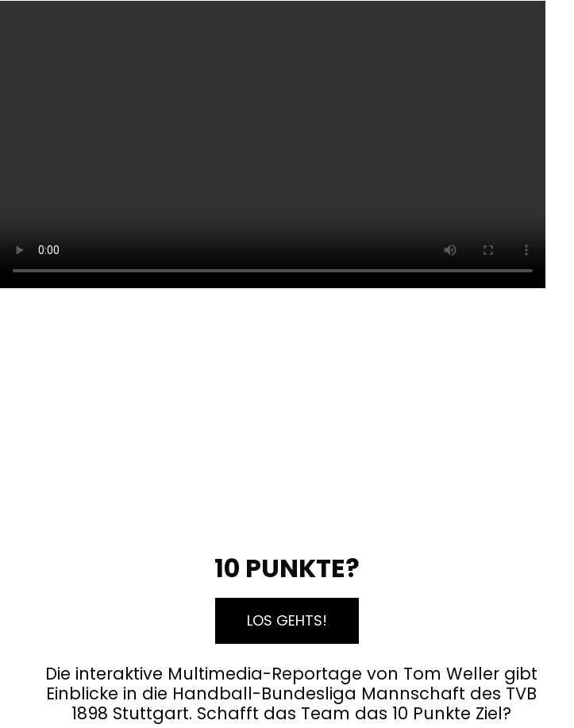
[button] (287, 621)
